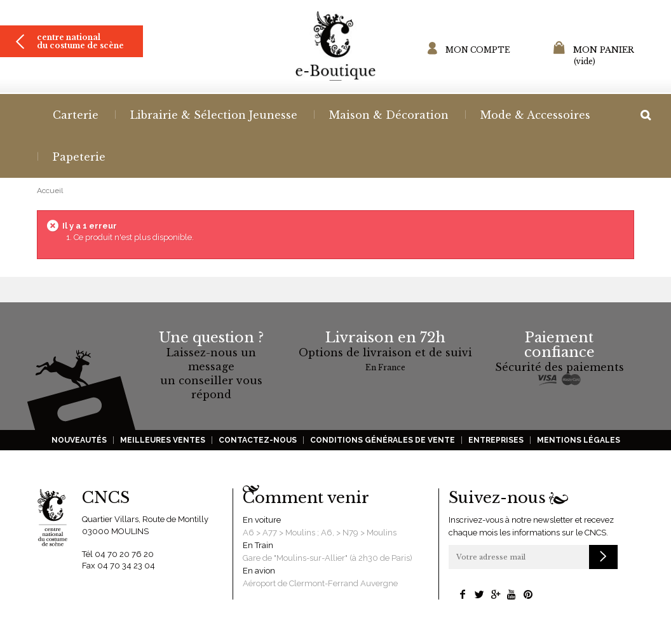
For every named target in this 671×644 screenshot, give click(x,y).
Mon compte (478, 50)
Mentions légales (579, 440)
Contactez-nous (258, 440)
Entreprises (496, 440)
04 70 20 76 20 (124, 554)
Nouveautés (79, 440)
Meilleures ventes (163, 440)
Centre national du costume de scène (80, 41)
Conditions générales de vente (383, 440)
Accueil (50, 191)
